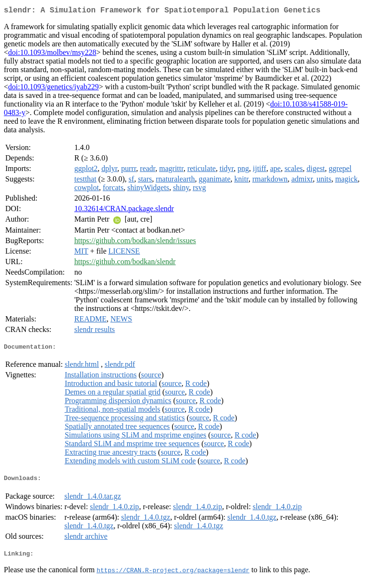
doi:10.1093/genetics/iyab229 (54, 89)
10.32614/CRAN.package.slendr (124, 210)
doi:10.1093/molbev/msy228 (52, 54)
